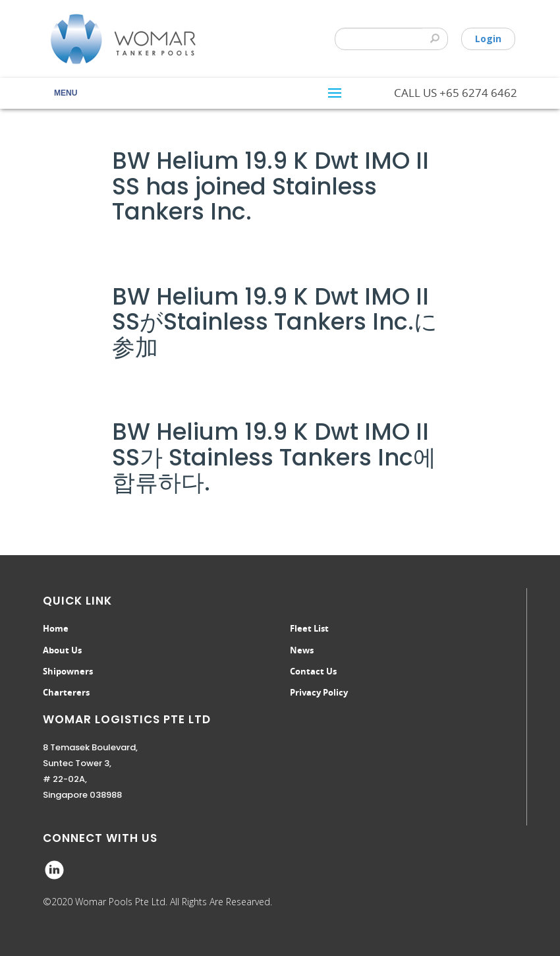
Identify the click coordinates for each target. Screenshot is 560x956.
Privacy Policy (319, 692)
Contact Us (313, 671)
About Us (62, 650)
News (302, 650)
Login (488, 39)
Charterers (66, 692)
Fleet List (309, 628)
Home (56, 628)
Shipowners (68, 671)
